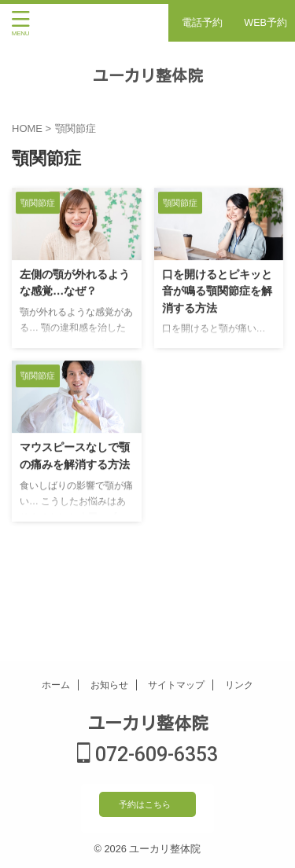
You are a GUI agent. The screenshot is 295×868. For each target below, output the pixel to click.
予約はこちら (145, 804)
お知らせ (109, 685)
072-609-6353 (147, 754)
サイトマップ (176, 685)
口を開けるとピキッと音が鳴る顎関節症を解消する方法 (217, 291)
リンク (239, 685)
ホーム (56, 685)
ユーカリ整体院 (148, 75)
